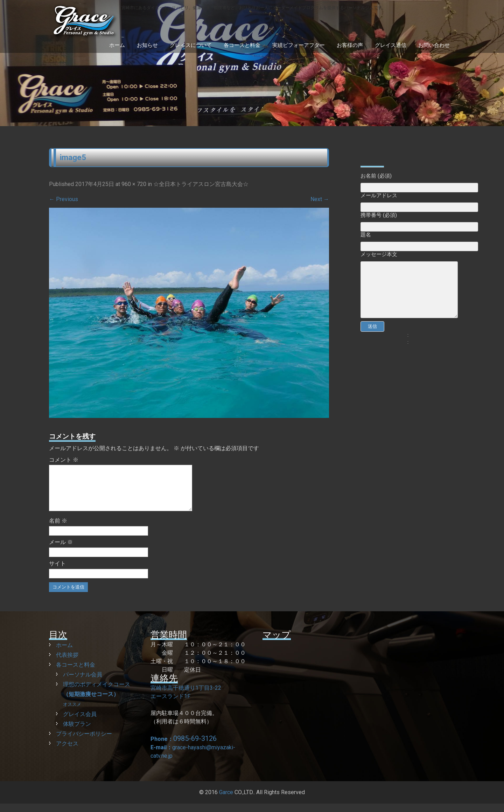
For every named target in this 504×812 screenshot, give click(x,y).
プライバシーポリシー (84, 742)
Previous (64, 199)
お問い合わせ (434, 45)
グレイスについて (191, 45)
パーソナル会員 (83, 683)
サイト (57, 572)
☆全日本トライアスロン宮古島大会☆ (201, 184)
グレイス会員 (80, 722)
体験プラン (77, 732)
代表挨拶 (67, 663)
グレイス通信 (391, 45)
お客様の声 (350, 45)
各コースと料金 (242, 45)
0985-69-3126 (195, 747)
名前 (58, 529)
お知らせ (147, 45)
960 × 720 (134, 184)
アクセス (67, 752)
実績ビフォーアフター (299, 45)
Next (320, 199)
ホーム (117, 45)
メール (61, 550)
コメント (64, 460)
